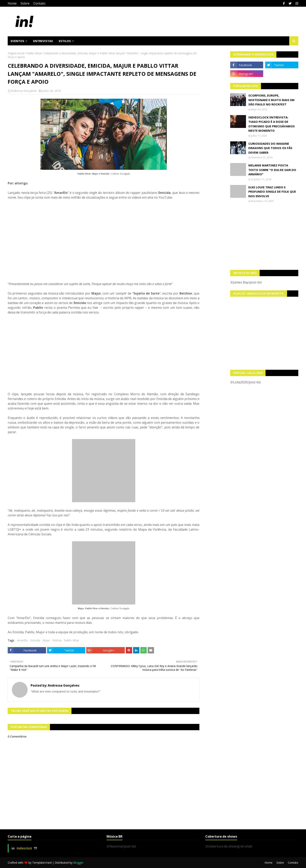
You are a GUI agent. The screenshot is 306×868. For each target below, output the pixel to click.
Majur (46, 640)
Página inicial (16, 53)
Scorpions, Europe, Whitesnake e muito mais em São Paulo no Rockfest (271, 100)
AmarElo (22, 640)
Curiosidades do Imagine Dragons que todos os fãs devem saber (270, 148)
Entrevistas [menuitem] (43, 41)
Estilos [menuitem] (65, 41)
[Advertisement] (264, 236)
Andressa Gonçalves (24, 91)
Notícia (57, 640)
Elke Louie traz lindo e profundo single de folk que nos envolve (272, 192)
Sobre (25, 3)
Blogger (78, 863)
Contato (39, 3)
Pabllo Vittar (34, 53)
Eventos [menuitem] (17, 41)
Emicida (35, 640)
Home (12, 3)
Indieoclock (24, 848)
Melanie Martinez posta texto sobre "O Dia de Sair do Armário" (272, 170)
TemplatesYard (42, 863)
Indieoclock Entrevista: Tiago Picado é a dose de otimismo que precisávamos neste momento (272, 124)
